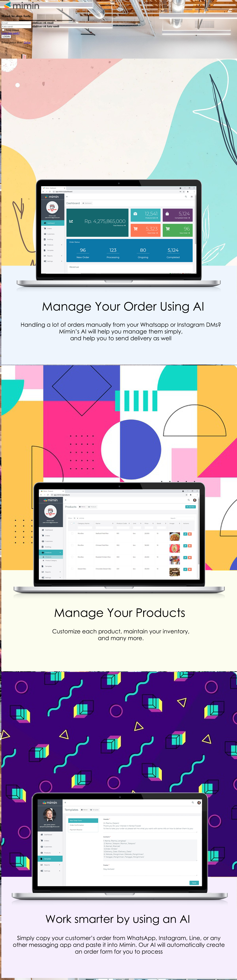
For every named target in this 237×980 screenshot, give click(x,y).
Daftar (27, 42)
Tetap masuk (12, 30)
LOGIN (6, 37)
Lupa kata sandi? (11, 33)
